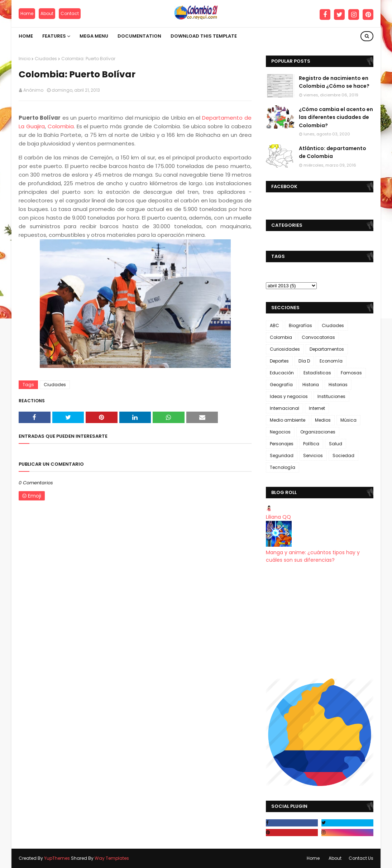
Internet (317, 408)
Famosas (351, 373)
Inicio (25, 59)
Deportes (279, 361)
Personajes (282, 444)
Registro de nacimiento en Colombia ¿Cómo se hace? (334, 82)
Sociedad (343, 455)
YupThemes (57, 858)
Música (348, 420)
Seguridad (282, 455)
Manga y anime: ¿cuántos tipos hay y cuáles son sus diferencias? (313, 556)
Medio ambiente (288, 420)
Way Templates (112, 858)
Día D (304, 361)
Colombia (61, 126)
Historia (311, 385)
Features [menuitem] (54, 36)
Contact (70, 13)
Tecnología (283, 467)
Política (311, 444)
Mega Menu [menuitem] (94, 36)
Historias (338, 385)
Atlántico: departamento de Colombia (333, 152)
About (47, 13)
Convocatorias (318, 337)
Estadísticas (317, 373)
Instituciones (331, 396)
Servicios (313, 455)
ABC (274, 325)
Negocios (280, 432)
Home (27, 13)
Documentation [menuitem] (139, 36)
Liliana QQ (278, 517)
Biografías (300, 325)
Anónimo (33, 90)
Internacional (285, 408)
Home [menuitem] (26, 36)
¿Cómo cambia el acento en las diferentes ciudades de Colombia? (336, 117)
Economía (331, 361)
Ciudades (46, 59)
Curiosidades (285, 349)
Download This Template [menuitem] (204, 36)
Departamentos (327, 349)
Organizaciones (318, 432)
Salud (336, 444)
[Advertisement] (320, 621)
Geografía (281, 385)
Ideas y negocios (289, 396)
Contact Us (361, 858)
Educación (282, 373)
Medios (323, 420)
